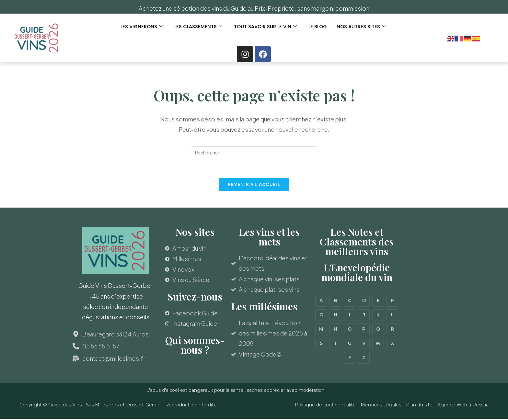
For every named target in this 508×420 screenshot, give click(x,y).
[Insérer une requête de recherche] (254, 153)
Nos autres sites (362, 27)
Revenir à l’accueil (254, 186)
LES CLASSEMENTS (198, 27)
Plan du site (419, 406)
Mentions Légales (381, 406)
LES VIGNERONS (141, 27)
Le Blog (318, 27)
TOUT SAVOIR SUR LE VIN (266, 27)
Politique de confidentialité (325, 406)
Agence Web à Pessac (463, 406)
